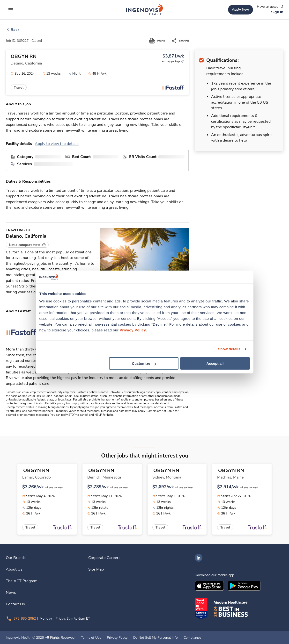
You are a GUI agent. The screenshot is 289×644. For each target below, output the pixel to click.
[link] (144, 10)
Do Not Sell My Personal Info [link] (156, 638)
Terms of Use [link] (91, 638)
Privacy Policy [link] (117, 638)
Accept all (215, 363)
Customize (144, 363)
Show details (229, 349)
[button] (27, 245)
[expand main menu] (11, 10)
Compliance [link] (192, 638)
